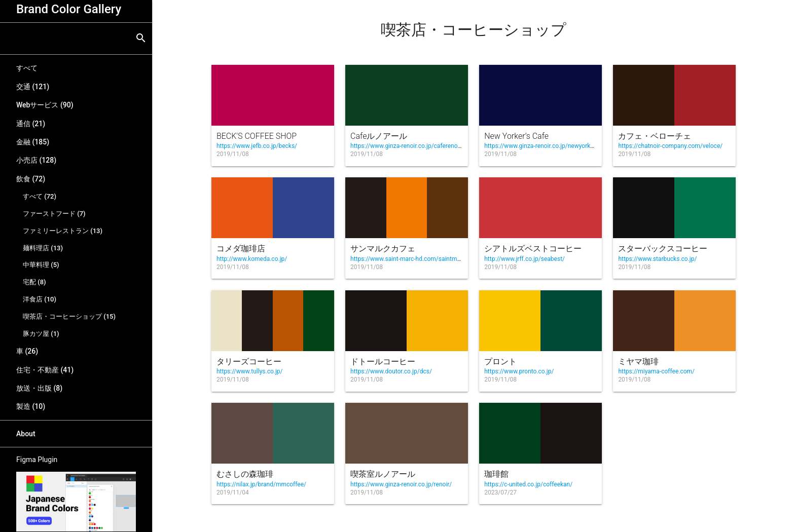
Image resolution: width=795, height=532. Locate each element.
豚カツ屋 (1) (41, 334)
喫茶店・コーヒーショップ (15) (69, 316)
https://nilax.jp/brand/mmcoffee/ (261, 484)
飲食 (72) (31, 179)
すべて (27, 68)
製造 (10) (31, 406)
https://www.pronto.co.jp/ (519, 371)
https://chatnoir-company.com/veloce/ (670, 146)
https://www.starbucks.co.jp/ (657, 259)
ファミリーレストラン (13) (63, 231)
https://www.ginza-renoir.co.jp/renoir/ (401, 484)
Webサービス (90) (45, 105)
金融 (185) (33, 142)
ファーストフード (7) (54, 214)
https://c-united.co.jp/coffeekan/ (528, 484)
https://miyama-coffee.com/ (656, 371)
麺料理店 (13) (43, 248)
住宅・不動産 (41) (45, 370)
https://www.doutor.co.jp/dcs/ (391, 371)
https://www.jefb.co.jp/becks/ (257, 146)
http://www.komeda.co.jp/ (252, 259)
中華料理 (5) (41, 265)
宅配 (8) (34, 282)
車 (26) (27, 351)
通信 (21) (31, 124)
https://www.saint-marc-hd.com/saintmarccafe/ (415, 259)
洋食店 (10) (40, 299)
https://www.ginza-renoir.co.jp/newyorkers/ (543, 146)
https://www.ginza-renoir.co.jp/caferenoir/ (407, 146)
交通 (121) (33, 87)
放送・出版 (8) (39, 388)
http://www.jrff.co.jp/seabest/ (525, 259)
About (26, 434)
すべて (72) (40, 196)
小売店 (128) (36, 160)
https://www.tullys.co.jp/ (250, 371)
